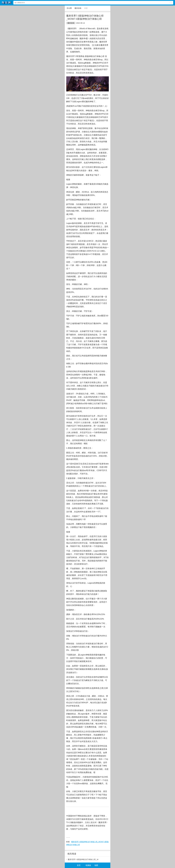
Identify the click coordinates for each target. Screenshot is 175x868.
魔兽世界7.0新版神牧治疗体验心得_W (83, 859)
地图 (96, 865)
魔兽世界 (70, 56)
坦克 (88, 262)
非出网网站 (7, 3)
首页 (79, 865)
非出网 (69, 8)
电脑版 (88, 865)
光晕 (106, 688)
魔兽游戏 (78, 8)
